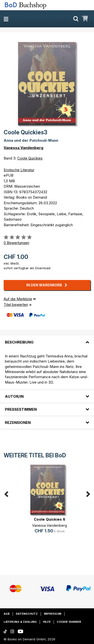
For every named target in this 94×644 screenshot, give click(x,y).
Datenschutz (27, 614)
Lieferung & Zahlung (20, 622)
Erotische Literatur (19, 170)
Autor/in (14, 396)
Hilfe (47, 622)
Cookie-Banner (69, 622)
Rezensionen (18, 423)
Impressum (53, 614)
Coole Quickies (30, 158)
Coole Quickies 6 (50, 519)
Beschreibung (19, 342)
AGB (7, 614)
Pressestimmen (21, 409)
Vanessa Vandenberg (23, 148)
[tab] (47, 339)
